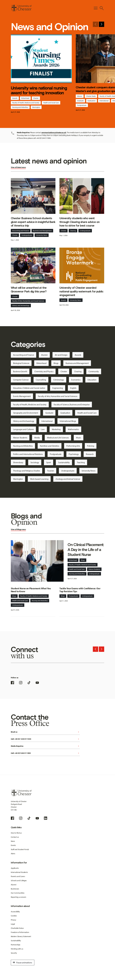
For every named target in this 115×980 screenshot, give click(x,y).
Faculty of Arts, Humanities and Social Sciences (28, 301)
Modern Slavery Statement (21, 936)
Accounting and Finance (21, 231)
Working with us (17, 949)
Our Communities (18, 893)
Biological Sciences (21, 363)
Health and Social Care (51, 103)
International (104, 101)
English (73, 388)
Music (79, 438)
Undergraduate (27, 235)
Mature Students (20, 438)
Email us (45, 732)
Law (43, 429)
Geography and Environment (26, 413)
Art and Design (61, 355)
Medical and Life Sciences (58, 438)
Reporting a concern (19, 897)
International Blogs (68, 421)
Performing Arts (73, 446)
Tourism (51, 471)
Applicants (15, 868)
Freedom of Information (20, 932)
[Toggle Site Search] (102, 8)
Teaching (81, 462)
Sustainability (64, 462)
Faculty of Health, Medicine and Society (26, 103)
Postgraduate (82, 105)
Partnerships (16, 945)
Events (13, 845)
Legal (13, 924)
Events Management (22, 396)
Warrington (36, 107)
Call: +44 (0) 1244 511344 (45, 739)
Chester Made (91, 96)
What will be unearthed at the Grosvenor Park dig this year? (29, 290)
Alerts (13, 854)
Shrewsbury (18, 462)
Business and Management (42, 231)
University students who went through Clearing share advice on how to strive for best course (79, 222)
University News (42, 235)
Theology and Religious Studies (27, 471)
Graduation (92, 101)
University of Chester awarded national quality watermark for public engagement (81, 291)
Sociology (35, 462)
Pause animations (22, 963)
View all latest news (18, 167)
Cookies (14, 916)
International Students (19, 872)
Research (90, 454)
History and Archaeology (21, 305)
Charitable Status (17, 928)
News (13, 841)
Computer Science (21, 380)
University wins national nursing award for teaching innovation (39, 90)
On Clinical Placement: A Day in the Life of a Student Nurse (86, 550)
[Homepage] (21, 8)
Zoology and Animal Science (68, 479)
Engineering (58, 388)
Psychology (74, 454)
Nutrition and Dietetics (50, 446)
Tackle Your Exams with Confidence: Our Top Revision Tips (80, 590)
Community (94, 371)
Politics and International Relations (28, 454)
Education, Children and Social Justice (29, 388)
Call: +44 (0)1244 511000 (45, 753)
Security (14, 953)
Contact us (15, 837)
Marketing (56, 429)
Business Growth (20, 371)
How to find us (16, 833)
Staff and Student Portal (20, 849)
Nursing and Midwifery (20, 107)
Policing (91, 446)
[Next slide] (102, 24)
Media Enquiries (45, 746)
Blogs (56, 363)
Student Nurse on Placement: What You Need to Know (31, 590)
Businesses (15, 889)
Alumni (80, 96)
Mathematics (73, 429)
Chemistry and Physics (44, 371)
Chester (36, 98)
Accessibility (15, 912)
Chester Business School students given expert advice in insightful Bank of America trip (33, 222)
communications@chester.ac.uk (54, 132)
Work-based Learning (39, 479)
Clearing (73, 231)
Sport (49, 462)
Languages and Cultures (23, 429)
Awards (15, 98)
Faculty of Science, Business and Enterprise (72, 404)
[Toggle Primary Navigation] (96, 8)
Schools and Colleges (19, 880)
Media (37, 438)
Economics (76, 380)
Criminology (59, 380)
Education (92, 380)
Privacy (13, 920)
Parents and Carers (18, 876)
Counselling (41, 380)
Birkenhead (25, 98)
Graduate (80, 101)
